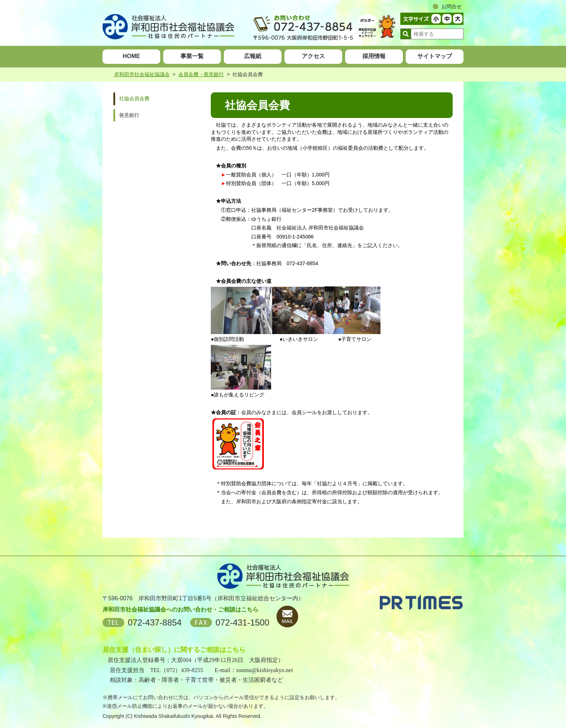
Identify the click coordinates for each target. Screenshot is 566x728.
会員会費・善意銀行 (201, 74)
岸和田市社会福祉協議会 (142, 74)
